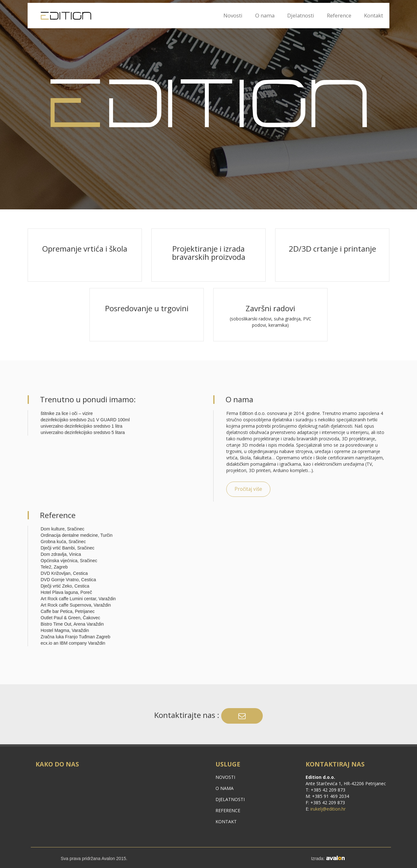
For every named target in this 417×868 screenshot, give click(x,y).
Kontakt (374, 15)
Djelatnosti (301, 15)
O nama (265, 15)
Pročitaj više (248, 489)
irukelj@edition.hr (328, 809)
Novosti (233, 15)
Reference (339, 15)
